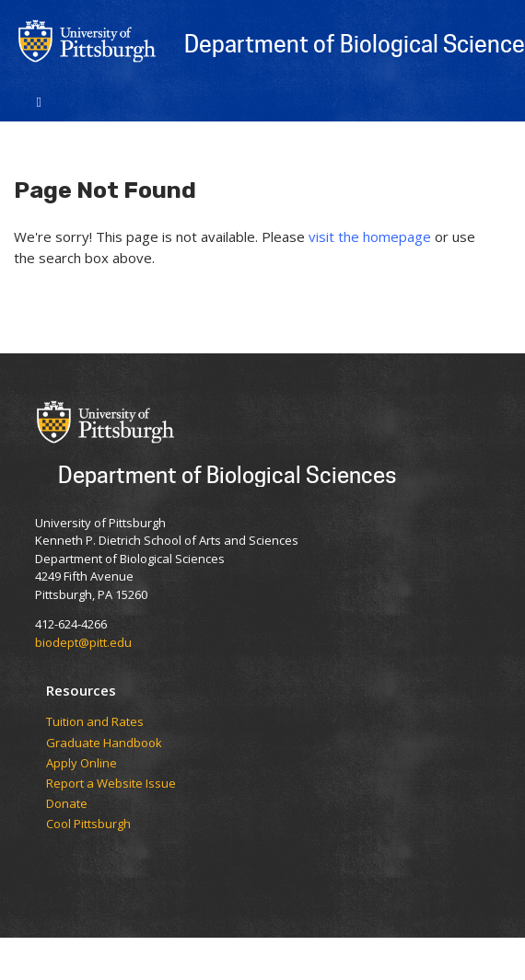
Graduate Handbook (104, 744)
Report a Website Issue (111, 784)
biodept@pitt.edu (83, 642)
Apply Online (82, 764)
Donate (67, 804)
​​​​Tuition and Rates (95, 722)
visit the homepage (370, 236)
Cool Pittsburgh (88, 824)
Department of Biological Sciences (227, 474)
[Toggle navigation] (39, 100)
